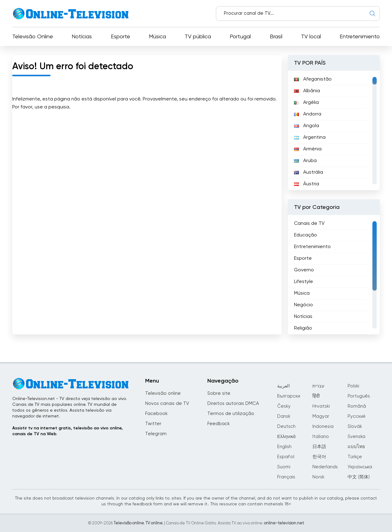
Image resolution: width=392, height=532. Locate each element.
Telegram (156, 434)
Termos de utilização (231, 414)
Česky (284, 406)
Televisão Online (33, 37)
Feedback (219, 424)
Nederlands (325, 467)
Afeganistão (313, 79)
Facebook (156, 414)
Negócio (303, 305)
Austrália (309, 172)
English (284, 447)
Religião (303, 328)
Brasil (276, 37)
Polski (353, 386)
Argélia (306, 103)
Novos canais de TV (167, 404)
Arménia (308, 149)
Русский (356, 416)
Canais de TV (309, 224)
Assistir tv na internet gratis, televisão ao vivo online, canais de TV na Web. (68, 431)
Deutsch (286, 426)
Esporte (121, 37)
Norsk (318, 477)
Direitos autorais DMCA (233, 404)
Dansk (284, 416)
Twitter (153, 424)
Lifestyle (303, 282)
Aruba (305, 161)
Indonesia (323, 426)
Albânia (307, 91)
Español (286, 457)
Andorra (308, 114)
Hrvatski (321, 406)
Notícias (82, 37)
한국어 (319, 457)
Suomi (284, 467)
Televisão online (163, 393)
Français (286, 477)
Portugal (240, 37)
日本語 (319, 447)
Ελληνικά (286, 437)
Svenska (356, 437)
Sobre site (219, 393)
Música (157, 37)
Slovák (355, 426)
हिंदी (316, 396)
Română (357, 406)
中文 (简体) (359, 477)
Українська (360, 467)
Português (359, 396)
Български (289, 396)
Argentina (310, 138)
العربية (283, 386)
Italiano (321, 437)
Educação (305, 235)
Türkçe (355, 457)
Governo (304, 270)
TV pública (198, 37)
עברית (318, 386)
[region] (334, 130)
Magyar (321, 416)
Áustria (307, 184)
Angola (307, 126)
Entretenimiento (360, 37)
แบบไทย (356, 447)
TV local (311, 37)
